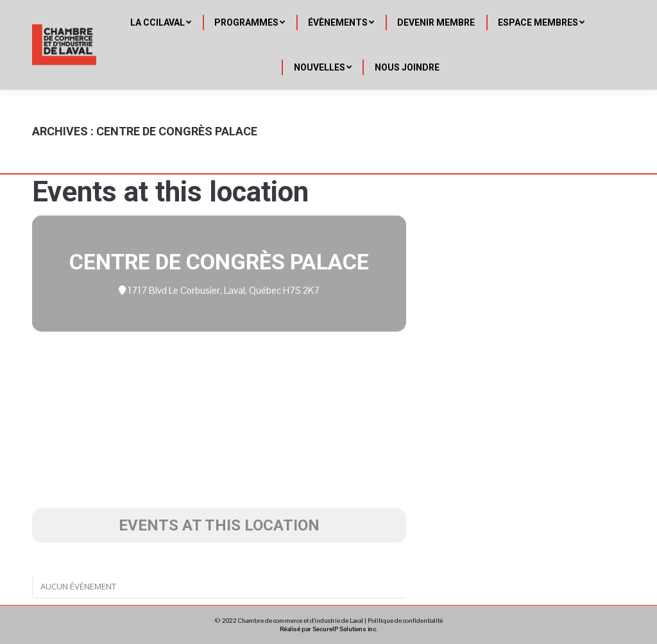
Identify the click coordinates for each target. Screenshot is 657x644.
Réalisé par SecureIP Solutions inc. (328, 629)
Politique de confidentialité (405, 621)
